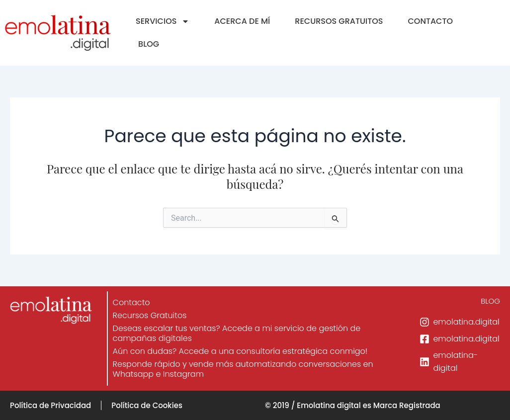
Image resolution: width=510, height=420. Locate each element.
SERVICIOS (163, 21)
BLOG (149, 44)
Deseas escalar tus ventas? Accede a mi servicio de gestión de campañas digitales (237, 333)
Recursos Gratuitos (150, 315)
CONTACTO (430, 21)
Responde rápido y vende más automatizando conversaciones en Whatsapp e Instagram (243, 369)
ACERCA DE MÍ (242, 21)
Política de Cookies (147, 405)
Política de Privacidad (50, 405)
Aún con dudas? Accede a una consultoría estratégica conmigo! (240, 351)
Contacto (131, 302)
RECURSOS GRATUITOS (339, 21)
